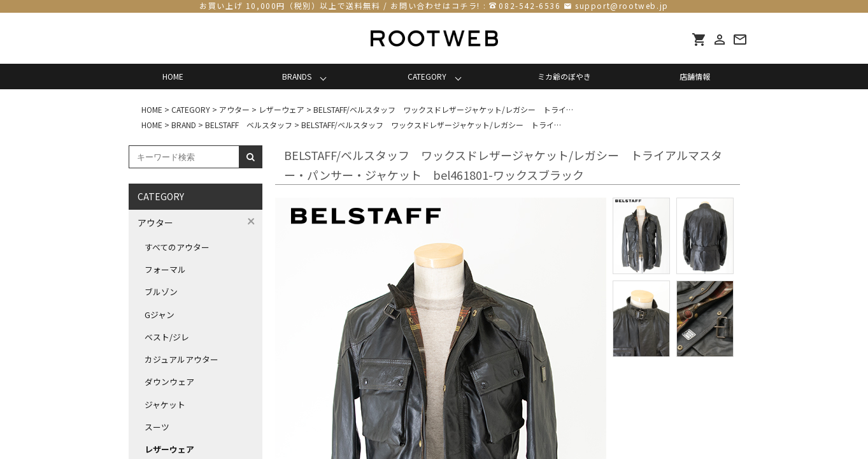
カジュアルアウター (181, 359)
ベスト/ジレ (167, 337)
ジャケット (165, 404)
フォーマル (165, 269)
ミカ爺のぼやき (564, 76)
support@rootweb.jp (622, 5)
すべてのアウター (177, 247)
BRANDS (297, 76)
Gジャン (160, 315)
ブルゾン (161, 292)
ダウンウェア (169, 382)
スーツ (157, 427)
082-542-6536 (530, 5)
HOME (173, 76)
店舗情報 (695, 76)
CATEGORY (427, 76)
